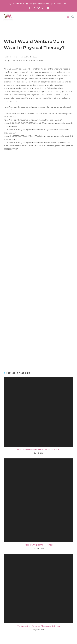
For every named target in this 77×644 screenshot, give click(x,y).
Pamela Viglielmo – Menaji (39, 545)
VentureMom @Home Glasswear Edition (38, 626)
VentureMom (11, 57)
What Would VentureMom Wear (28, 61)
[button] (68, 17)
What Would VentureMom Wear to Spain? (38, 450)
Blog (7, 61)
